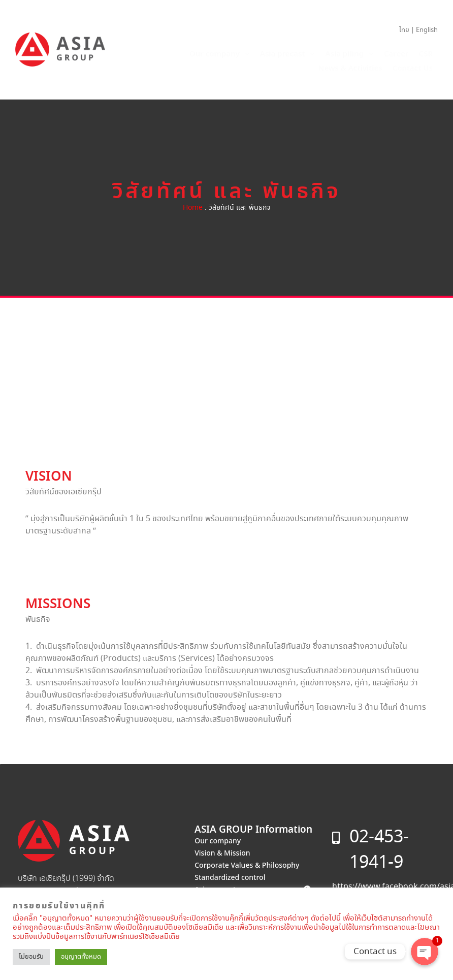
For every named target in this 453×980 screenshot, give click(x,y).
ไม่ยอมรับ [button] (31, 957)
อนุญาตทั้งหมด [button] (81, 957)
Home (193, 208)
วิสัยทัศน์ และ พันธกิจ (226, 192)
